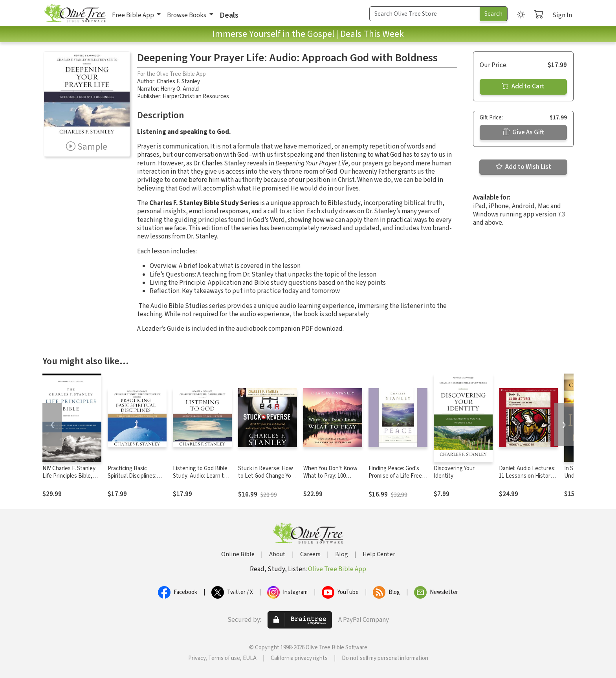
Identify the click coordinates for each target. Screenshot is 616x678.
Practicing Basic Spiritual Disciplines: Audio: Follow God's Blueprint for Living (132, 480)
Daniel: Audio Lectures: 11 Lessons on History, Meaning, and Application (527, 480)
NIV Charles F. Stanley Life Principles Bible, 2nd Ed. (69, 476)
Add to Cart (523, 86)
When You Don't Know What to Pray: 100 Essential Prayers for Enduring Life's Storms (331, 480)
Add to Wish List (523, 167)
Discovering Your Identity (454, 472)
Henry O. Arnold (180, 89)
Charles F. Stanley (178, 82)
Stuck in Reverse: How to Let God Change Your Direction (267, 476)
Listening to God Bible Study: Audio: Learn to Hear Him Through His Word (200, 480)
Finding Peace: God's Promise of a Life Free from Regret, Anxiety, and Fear (395, 480)
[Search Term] (425, 14)
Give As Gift (523, 132)
